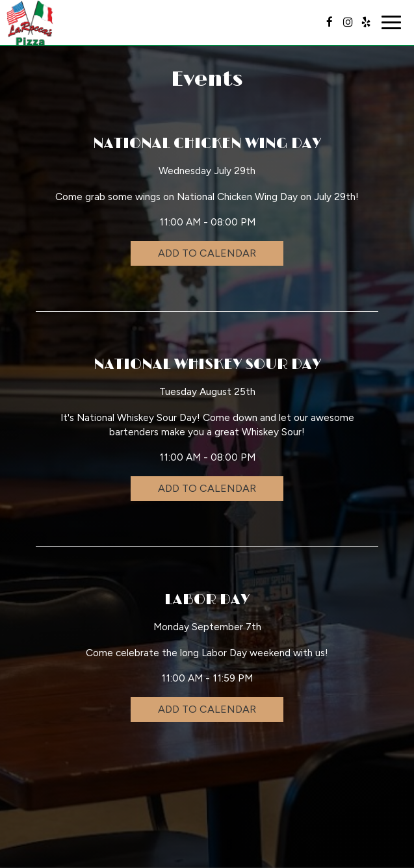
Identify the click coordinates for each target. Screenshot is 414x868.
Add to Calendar (207, 253)
